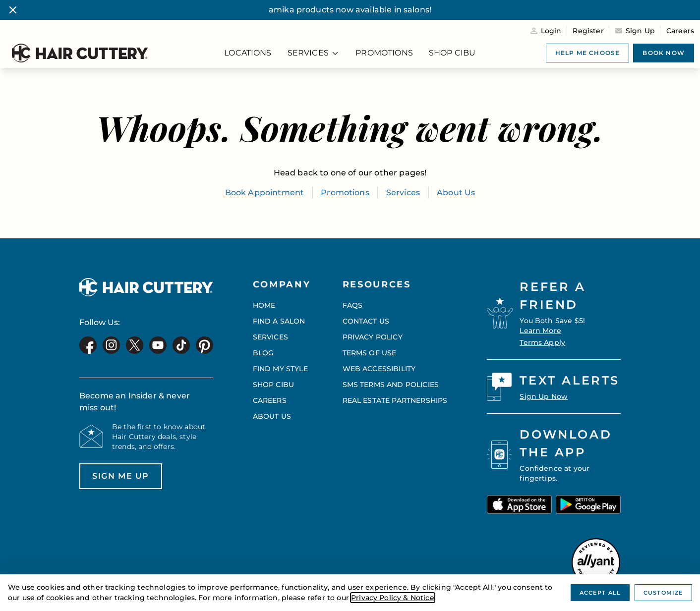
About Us (456, 193)
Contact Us (366, 321)
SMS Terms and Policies (391, 385)
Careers (680, 31)
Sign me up (114, 480)
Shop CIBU (273, 385)
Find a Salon (279, 321)
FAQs (353, 305)
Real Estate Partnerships (395, 400)
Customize (663, 593)
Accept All (600, 593)
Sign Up (640, 31)
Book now (664, 53)
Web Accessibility (379, 369)
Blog (263, 353)
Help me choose (588, 53)
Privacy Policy (373, 337)
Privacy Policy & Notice (393, 598)
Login (551, 31)
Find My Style (280, 369)
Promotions (345, 193)
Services (403, 193)
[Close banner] (13, 10)
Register (588, 31)
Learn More (540, 331)
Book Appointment (265, 193)
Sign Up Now (544, 396)
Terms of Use (370, 353)
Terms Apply (542, 342)
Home (264, 305)
